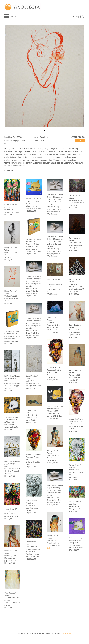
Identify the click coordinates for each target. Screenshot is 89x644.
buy (80, 141)
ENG (76, 17)
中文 (82, 17)
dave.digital (67, 633)
